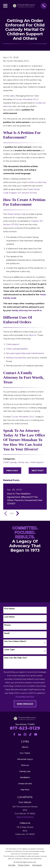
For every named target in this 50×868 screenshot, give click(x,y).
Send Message (25, 704)
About (25, 747)
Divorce (25, 765)
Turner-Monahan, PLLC (27, 99)
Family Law (23, 462)
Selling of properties (16, 358)
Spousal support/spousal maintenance (25, 353)
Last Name (9, 617)
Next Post (38, 470)
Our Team (25, 753)
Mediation (25, 777)
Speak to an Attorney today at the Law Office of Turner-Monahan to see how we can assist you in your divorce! (24, 440)
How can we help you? (16, 658)
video (12, 96)
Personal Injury (25, 759)
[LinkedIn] (20, 734)
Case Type (9, 650)
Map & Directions (25, 838)
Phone (7, 625)
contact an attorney (37, 182)
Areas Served (25, 784)
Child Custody (10, 462)
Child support (13, 344)
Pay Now (25, 790)
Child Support (37, 462)
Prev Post (12, 470)
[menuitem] (12, 865)
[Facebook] (14, 734)
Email (7, 633)
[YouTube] (36, 734)
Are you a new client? (15, 641)
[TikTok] (30, 734)
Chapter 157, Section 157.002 (23, 193)
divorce (33, 335)
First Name (10, 609)
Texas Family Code (17, 214)
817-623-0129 (25, 728)
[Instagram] (25, 734)
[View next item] (18, 513)
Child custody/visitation (17, 349)
